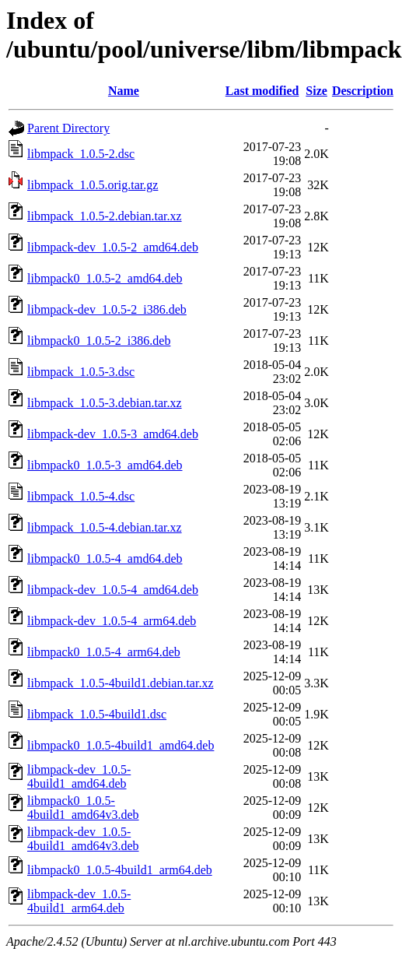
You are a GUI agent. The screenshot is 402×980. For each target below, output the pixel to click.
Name (124, 91)
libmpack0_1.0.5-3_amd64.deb (105, 465)
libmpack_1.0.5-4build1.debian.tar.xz (121, 683)
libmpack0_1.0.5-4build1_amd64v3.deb (83, 808)
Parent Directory (68, 128)
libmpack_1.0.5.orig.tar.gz (93, 185)
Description (363, 91)
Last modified (262, 91)
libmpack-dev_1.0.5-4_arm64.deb (112, 621)
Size (316, 91)
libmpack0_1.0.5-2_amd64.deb (105, 278)
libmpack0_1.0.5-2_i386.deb (99, 341)
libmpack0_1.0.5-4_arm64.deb (104, 652)
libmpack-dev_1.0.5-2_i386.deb (107, 309)
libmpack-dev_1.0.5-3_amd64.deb (113, 434)
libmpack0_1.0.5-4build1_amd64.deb (121, 745)
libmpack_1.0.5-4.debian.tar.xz (105, 527)
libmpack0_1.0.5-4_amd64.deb (105, 558)
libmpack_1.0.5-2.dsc (81, 154)
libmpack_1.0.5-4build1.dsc (97, 714)
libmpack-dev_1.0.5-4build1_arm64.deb (79, 901)
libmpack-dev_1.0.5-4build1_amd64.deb (79, 776)
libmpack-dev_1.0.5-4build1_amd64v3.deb (83, 839)
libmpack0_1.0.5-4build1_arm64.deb (120, 870)
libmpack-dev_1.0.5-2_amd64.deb (113, 247)
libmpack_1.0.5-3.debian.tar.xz (105, 403)
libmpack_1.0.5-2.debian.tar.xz (105, 216)
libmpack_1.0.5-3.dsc (81, 372)
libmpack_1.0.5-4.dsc (81, 496)
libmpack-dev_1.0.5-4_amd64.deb (113, 590)
